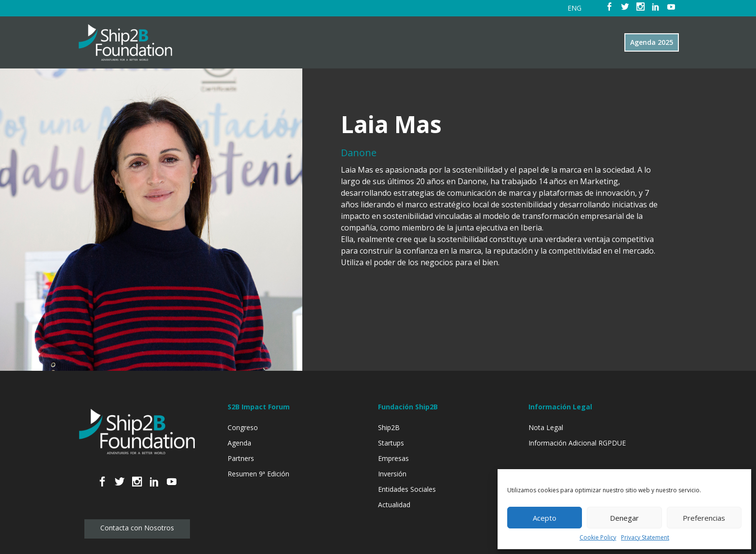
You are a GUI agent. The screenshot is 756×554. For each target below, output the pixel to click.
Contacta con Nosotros (137, 528)
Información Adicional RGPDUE (577, 443)
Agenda (239, 443)
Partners (241, 458)
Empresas (393, 458)
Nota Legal (546, 427)
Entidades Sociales (407, 489)
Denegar (624, 518)
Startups (391, 443)
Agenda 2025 (652, 42)
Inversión (392, 474)
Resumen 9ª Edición (258, 474)
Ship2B (389, 427)
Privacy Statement (645, 537)
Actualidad (394, 505)
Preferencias (704, 518)
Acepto (545, 518)
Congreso (243, 427)
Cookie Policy (598, 537)
